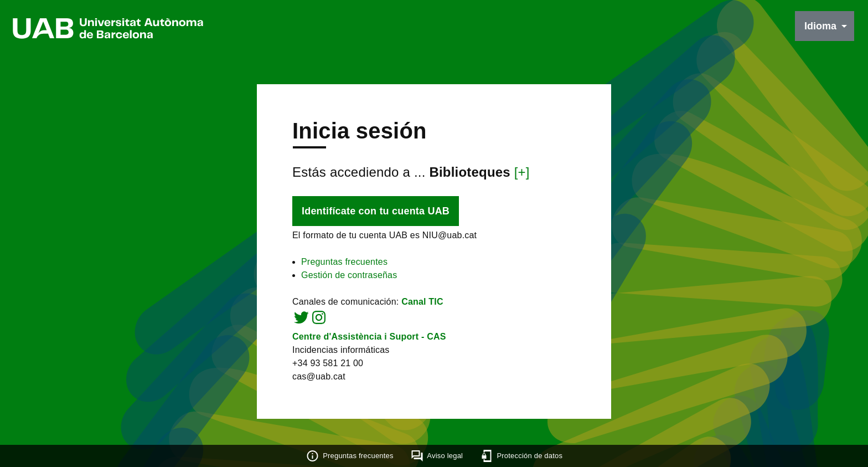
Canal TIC (422, 302)
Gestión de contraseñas (349, 275)
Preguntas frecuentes (344, 262)
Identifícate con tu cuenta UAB (376, 211)
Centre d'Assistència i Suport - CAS (369, 337)
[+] (522, 172)
